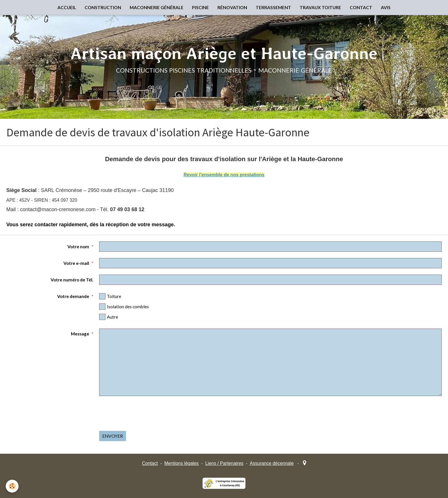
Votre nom (78, 247)
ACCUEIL (67, 7)
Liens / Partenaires (224, 463)
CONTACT (361, 7)
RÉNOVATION (232, 7)
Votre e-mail (76, 263)
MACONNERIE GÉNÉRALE (157, 7)
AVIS (386, 7)
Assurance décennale (272, 463)
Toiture (110, 296)
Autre (109, 317)
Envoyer (113, 436)
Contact (150, 463)
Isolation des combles (124, 307)
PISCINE (200, 7)
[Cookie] (12, 486)
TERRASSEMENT (273, 7)
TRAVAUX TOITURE (320, 7)
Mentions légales (181, 463)
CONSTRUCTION (103, 7)
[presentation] (143, 413)
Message (80, 334)
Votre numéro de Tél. (72, 280)
